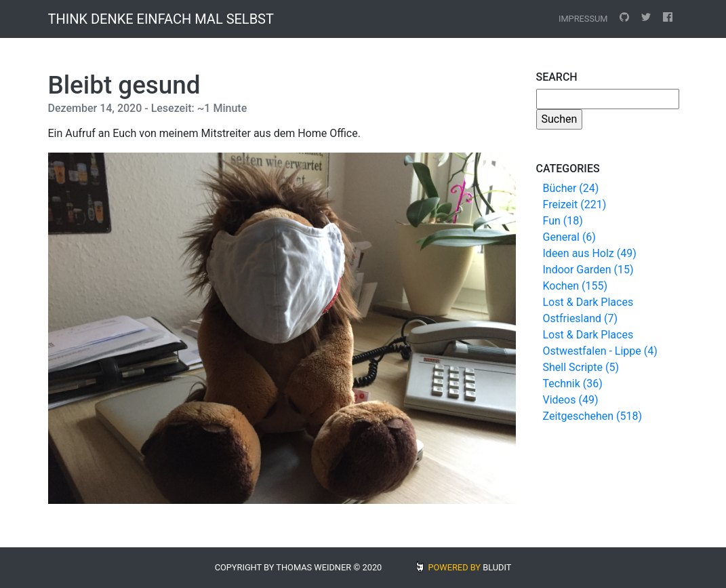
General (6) (569, 237)
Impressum (583, 19)
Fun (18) (563, 221)
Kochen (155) (575, 286)
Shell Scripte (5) (581, 367)
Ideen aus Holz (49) (590, 253)
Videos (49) (571, 400)
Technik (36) (573, 384)
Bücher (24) (571, 188)
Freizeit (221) (575, 204)
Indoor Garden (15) (588, 270)
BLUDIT (497, 567)
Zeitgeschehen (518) (593, 416)
